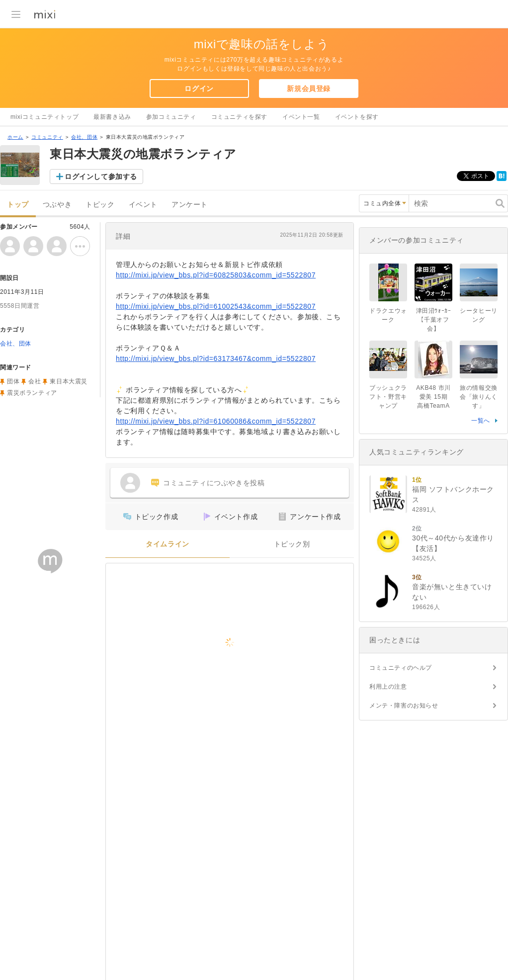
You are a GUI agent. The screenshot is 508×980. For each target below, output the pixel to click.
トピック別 (292, 544)
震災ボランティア (32, 393)
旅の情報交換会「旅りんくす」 (479, 397)
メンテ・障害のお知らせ (404, 706)
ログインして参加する (101, 177)
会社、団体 (84, 137)
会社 (35, 381)
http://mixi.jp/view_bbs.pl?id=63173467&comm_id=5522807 (216, 358)
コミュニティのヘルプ (401, 668)
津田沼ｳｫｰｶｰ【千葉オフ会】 (434, 320)
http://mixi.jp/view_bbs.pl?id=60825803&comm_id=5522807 (216, 275)
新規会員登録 (309, 89)
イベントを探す (357, 117)
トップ (18, 205)
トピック (100, 205)
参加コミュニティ (171, 117)
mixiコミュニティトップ (44, 117)
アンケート (190, 205)
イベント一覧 (301, 117)
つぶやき (57, 205)
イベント (143, 205)
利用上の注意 (388, 687)
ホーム (15, 137)
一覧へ (481, 421)
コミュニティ (47, 137)
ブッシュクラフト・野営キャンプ (388, 397)
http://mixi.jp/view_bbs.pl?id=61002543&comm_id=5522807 (216, 306)
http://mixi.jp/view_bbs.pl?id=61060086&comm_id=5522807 (216, 421)
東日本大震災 (69, 381)
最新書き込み (112, 117)
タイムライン (168, 544)
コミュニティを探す (239, 117)
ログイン (199, 89)
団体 (13, 381)
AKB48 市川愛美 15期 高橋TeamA (435, 397)
